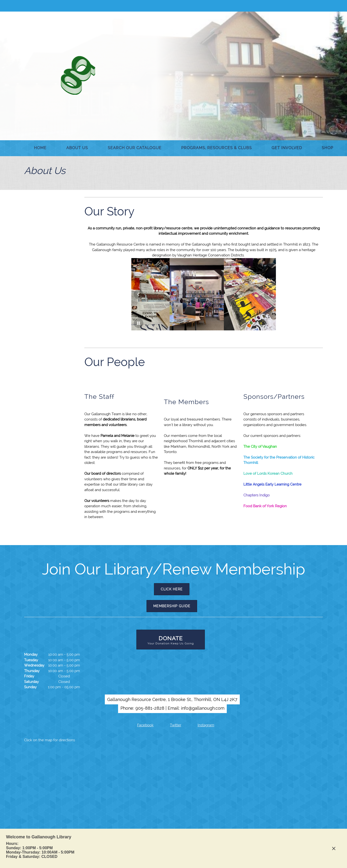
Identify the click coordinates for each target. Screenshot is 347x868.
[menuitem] (40, 148)
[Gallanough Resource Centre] (78, 75)
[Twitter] (172, 725)
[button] (147, 294)
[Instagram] (203, 725)
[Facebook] (142, 725)
